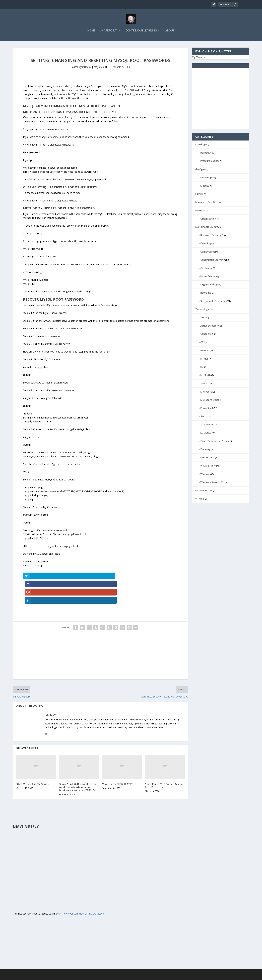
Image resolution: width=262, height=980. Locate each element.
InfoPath (206, 376)
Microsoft (206, 392)
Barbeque (206, 153)
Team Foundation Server (215, 442)
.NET (203, 318)
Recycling (206, 293)
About (170, 31)
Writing (200, 499)
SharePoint (109, 31)
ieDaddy (87, 67)
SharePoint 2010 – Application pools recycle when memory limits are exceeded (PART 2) (78, 763)
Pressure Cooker (210, 162)
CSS (202, 343)
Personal (200, 211)
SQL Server (206, 433)
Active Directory (210, 326)
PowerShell (207, 409)
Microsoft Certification (209, 203)
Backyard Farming (211, 236)
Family (199, 194)
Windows (206, 475)
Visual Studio (208, 466)
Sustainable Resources (213, 302)
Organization (208, 219)
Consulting (207, 334)
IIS (202, 367)
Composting (208, 252)
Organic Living (209, 285)
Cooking (200, 145)
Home (91, 31)
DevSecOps (207, 178)
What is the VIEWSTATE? (117, 760)
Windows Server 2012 (212, 483)
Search (204, 417)
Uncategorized (204, 491)
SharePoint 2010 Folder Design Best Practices (164, 762)
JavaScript (206, 384)
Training (205, 450)
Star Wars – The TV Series (32, 760)
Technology (117, 67)
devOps (200, 170)
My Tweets (198, 58)
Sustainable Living (206, 227)
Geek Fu (205, 351)
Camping (206, 244)
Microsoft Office (210, 400)
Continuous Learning (141, 31)
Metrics (205, 186)
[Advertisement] (100, 632)
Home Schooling (210, 277)
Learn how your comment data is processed (80, 890)
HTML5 (204, 359)
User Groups (207, 458)
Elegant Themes (47, 976)
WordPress (78, 976)
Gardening (206, 269)
